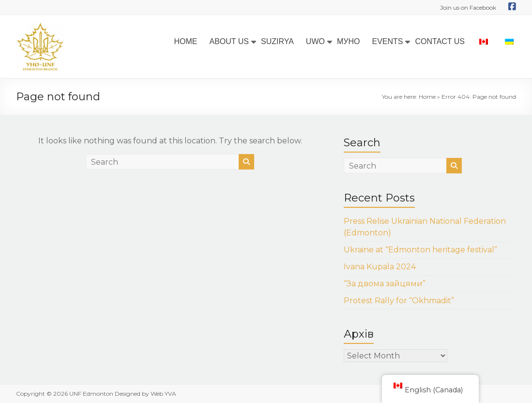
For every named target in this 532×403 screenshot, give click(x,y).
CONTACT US (440, 41)
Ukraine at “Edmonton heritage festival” (420, 250)
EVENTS (387, 41)
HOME (185, 41)
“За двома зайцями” (385, 284)
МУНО (349, 41)
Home (427, 97)
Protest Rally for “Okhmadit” (399, 301)
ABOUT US (229, 41)
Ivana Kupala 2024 (380, 267)
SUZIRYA (277, 41)
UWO (315, 41)
